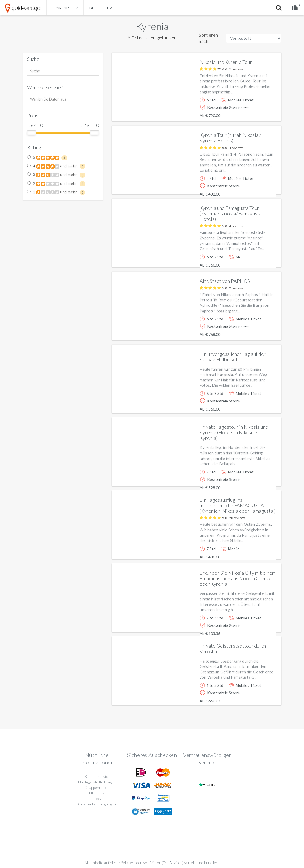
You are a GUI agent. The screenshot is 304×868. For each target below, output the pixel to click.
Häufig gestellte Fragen (97, 782)
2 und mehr (56, 184)
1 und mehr (56, 192)
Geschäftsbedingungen (97, 804)
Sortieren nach (208, 38)
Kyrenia (152, 26)
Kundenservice (97, 776)
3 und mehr (56, 175)
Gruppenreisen (97, 787)
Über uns (97, 793)
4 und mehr (56, 166)
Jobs (97, 798)
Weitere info (258, 113)
